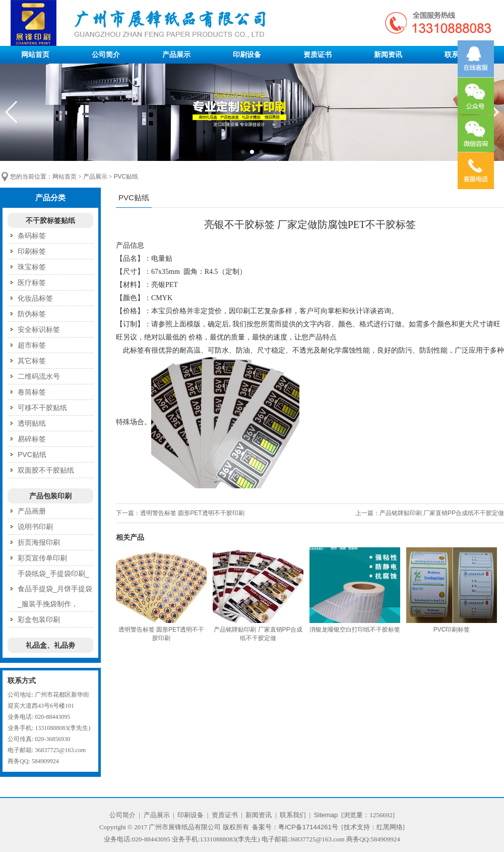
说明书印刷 (35, 527)
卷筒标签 (32, 392)
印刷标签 (32, 251)
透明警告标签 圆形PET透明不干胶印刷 (192, 513)
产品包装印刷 (50, 496)
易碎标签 (32, 439)
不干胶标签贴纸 (50, 220)
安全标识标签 (39, 329)
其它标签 (32, 361)
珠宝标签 (32, 267)
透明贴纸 (32, 423)
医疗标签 (32, 282)
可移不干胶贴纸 (42, 408)
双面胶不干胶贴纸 (46, 470)
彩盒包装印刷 (39, 619)
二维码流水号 (39, 376)
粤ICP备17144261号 (308, 827)
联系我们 (293, 815)
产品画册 (32, 511)
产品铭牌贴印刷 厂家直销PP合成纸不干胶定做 (442, 513)
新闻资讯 (388, 54)
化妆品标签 (35, 298)
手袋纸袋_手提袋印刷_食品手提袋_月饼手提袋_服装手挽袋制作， (55, 589)
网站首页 (35, 54)
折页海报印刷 (39, 542)
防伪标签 (32, 314)
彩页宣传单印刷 (42, 558)
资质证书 (318, 54)
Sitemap (326, 815)
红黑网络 (390, 827)
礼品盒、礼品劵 (50, 645)
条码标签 (32, 236)
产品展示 (176, 54)
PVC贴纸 (126, 177)
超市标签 (32, 345)
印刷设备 (247, 54)
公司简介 (106, 54)
